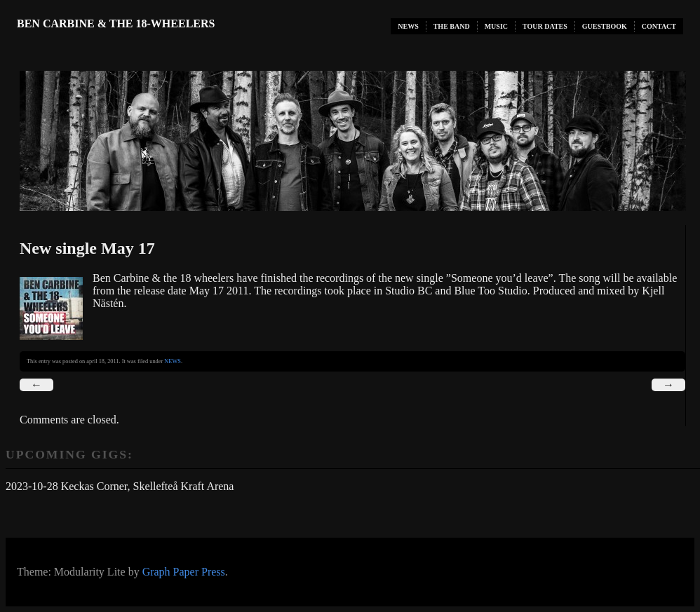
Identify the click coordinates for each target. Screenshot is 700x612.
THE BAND (452, 26)
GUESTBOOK (605, 26)
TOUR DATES (545, 26)
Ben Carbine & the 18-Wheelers (116, 23)
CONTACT (659, 26)
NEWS (408, 26)
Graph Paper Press (184, 572)
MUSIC (496, 26)
